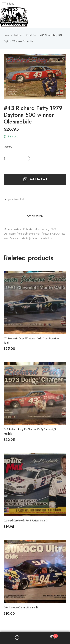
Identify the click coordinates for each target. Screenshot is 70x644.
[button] (8, 3)
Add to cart (38, 179)
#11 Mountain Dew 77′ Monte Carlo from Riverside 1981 (31, 341)
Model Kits (20, 199)
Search (18, 638)
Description (35, 216)
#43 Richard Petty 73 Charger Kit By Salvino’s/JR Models (30, 431)
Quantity (8, 147)
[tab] (35, 216)
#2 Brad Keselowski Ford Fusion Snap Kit (26, 521)
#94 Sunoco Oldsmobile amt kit (21, 607)
